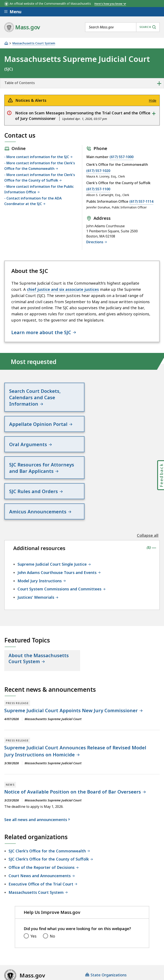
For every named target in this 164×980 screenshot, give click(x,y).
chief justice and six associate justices (63, 289)
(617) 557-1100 (98, 189)
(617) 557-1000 (122, 157)
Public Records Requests (27, 950)
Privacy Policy (78, 939)
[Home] (6, 43)
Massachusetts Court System (34, 43)
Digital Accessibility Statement (32, 939)
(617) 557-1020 (98, 171)
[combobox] (122, 27)
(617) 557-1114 (141, 201)
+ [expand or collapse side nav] (159, 83)
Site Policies (108, 939)
